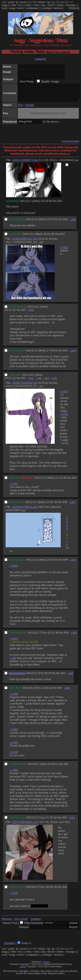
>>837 (64, 395)
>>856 (67, 691)
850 (66, 636)
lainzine (58, 8)
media (41, 2)
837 (23, 313)
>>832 (64, 251)
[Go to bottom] (63, 52)
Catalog (35, 922)
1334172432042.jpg (25, 386)
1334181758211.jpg (25, 510)
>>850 (54, 381)
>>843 (31, 313)
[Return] (50, 52)
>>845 (31, 381)
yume (23, 2)
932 (65, 821)
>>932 (14, 896)
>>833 (73, 223)
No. (55, 204)
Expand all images (70, 144)
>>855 (72, 506)
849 (65, 563)
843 (23, 381)
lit (35, 2)
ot (62, 2)
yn (5, 2)
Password (37, 926)
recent (51, 5)
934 (65, 890)
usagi (12, 8)
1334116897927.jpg (25, 242)
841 (65, 354)
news (29, 5)
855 (60, 691)
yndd (11, 2)
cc (67, 2)
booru (21, 8)
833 (62, 237)
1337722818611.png (25, 825)
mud (4, 8)
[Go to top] (21, 922)
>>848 (38, 381)
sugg (5, 5)
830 (60, 204)
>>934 (72, 821)
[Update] (9, 946)
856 (66, 767)
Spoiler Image (50, 81)
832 (65, 223)
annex (60, 5)
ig (53, 2)
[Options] (74, 8)
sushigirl (47, 8)
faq (43, 5)
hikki (14, 5)
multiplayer (32, 8)
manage (71, 5)
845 (74, 481)
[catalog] (40, 59)
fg (17, 2)
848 (65, 505)
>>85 (13, 661)
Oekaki (29, 108)
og (48, 2)
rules (37, 5)
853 (63, 676)
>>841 (64, 417)
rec (20, 5)
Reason (24, 930)
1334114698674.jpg (25, 163)
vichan (47, 965)
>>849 (46, 381)
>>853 (14, 746)
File (20, 108)
